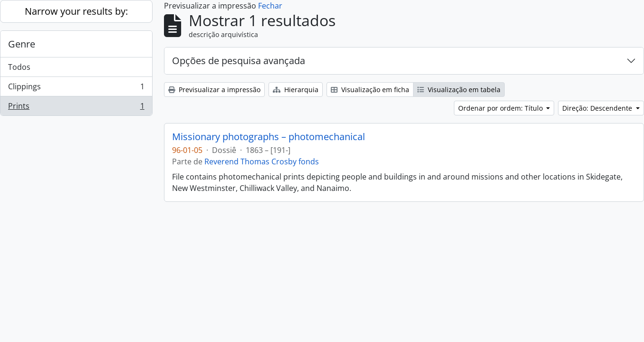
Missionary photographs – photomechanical (269, 137)
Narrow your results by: (76, 11)
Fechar (270, 6)
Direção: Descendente (598, 108)
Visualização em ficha (370, 90)
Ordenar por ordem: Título (501, 108)
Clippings (76, 89)
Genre (22, 44)
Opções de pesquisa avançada (239, 61)
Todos (19, 67)
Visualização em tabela (459, 90)
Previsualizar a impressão (214, 90)
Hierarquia (296, 90)
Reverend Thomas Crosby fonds (262, 161)
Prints (76, 108)
